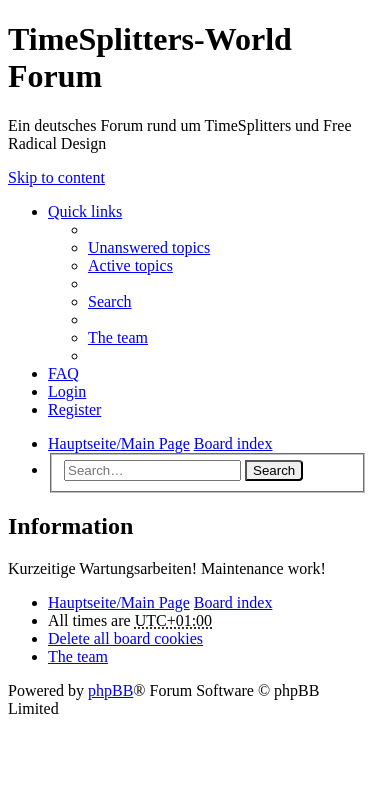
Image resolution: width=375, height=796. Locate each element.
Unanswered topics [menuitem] (149, 247)
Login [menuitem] (67, 391)
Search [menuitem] (110, 301)
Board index (233, 602)
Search (274, 470)
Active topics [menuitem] (130, 265)
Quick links (85, 211)
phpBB (110, 690)
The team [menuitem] (118, 337)
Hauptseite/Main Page (119, 602)
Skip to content (56, 177)
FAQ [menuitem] (63, 373)
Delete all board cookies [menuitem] (125, 638)
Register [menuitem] (74, 409)
